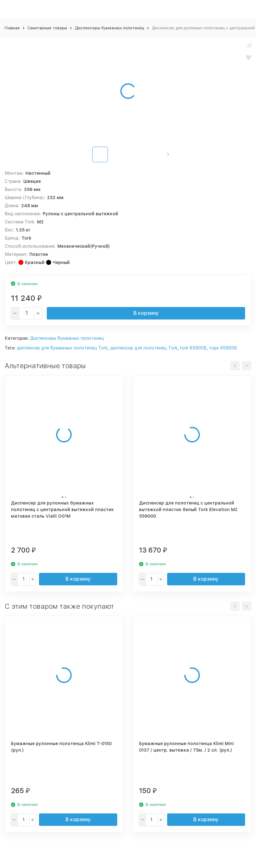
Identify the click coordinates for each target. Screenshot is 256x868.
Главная (12, 28)
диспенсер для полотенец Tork (144, 348)
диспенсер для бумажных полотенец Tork (62, 348)
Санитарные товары (47, 28)
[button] (168, 154)
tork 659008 (193, 348)
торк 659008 (223, 348)
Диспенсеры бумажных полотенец (109, 28)
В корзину (146, 313)
